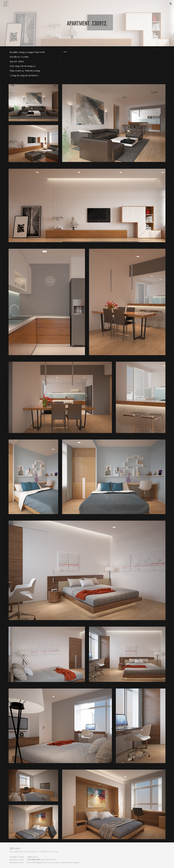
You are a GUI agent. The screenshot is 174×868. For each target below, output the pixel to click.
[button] (171, 4)
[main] (87, 23)
